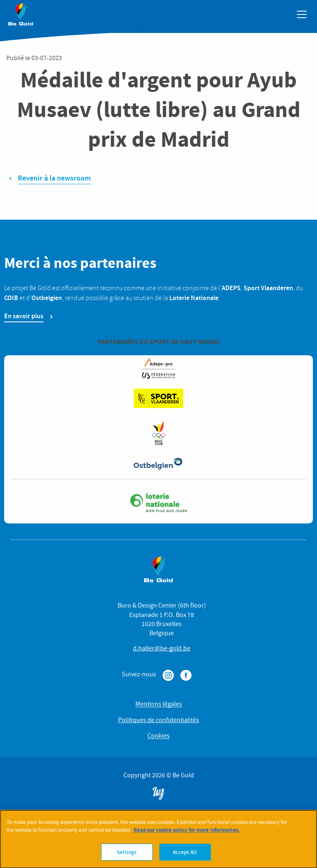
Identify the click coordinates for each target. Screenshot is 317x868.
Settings (127, 856)
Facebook (186, 675)
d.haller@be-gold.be (162, 648)
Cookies (158, 736)
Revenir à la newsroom (54, 178)
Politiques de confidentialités (158, 720)
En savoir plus (24, 316)
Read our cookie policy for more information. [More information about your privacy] (187, 834)
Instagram (168, 675)
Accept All (185, 856)
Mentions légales (159, 704)
